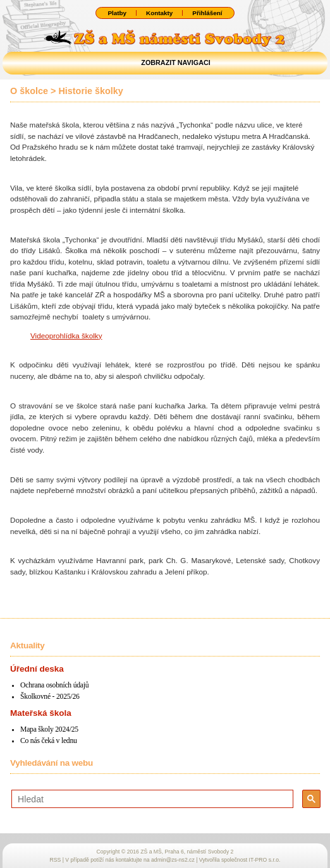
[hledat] (151, 799)
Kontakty (159, 13)
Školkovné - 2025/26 (50, 697)
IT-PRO (265, 860)
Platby (117, 13)
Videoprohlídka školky (66, 336)
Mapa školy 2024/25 (49, 729)
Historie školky (90, 91)
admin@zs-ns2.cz (173, 860)
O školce (29, 91)
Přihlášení (207, 13)
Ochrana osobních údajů (54, 685)
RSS (56, 860)
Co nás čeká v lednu (49, 741)
